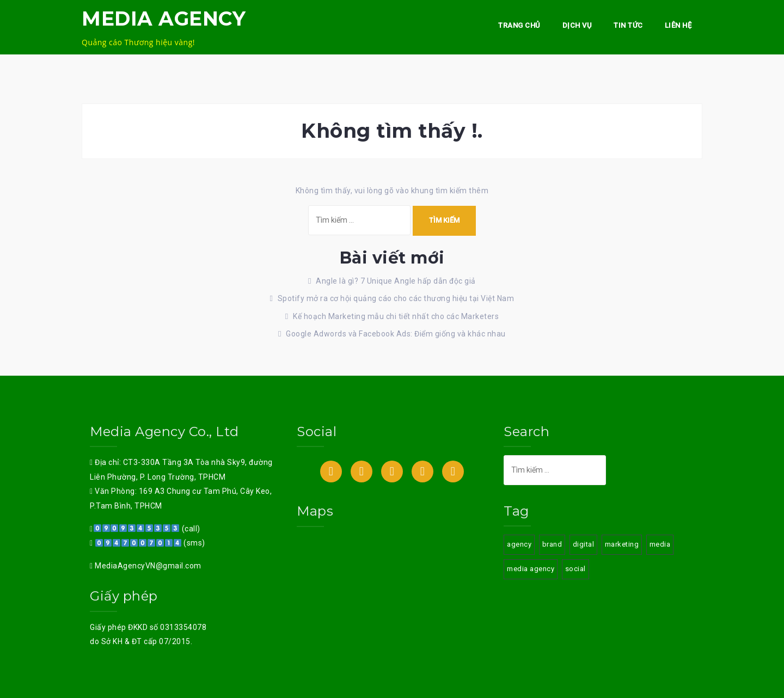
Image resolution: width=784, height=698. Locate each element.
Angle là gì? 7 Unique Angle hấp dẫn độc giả (396, 281)
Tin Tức (628, 25)
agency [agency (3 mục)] (519, 544)
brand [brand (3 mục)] (552, 544)
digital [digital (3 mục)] (584, 544)
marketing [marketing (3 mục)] (622, 544)
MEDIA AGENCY (164, 19)
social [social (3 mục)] (575, 569)
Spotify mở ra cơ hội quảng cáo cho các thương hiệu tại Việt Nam (396, 298)
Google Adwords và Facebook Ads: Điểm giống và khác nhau (396, 334)
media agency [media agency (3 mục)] (531, 569)
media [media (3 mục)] (660, 544)
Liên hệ (678, 25)
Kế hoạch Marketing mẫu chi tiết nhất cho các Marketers (396, 316)
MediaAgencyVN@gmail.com (147, 566)
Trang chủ (519, 25)
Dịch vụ (577, 25)
